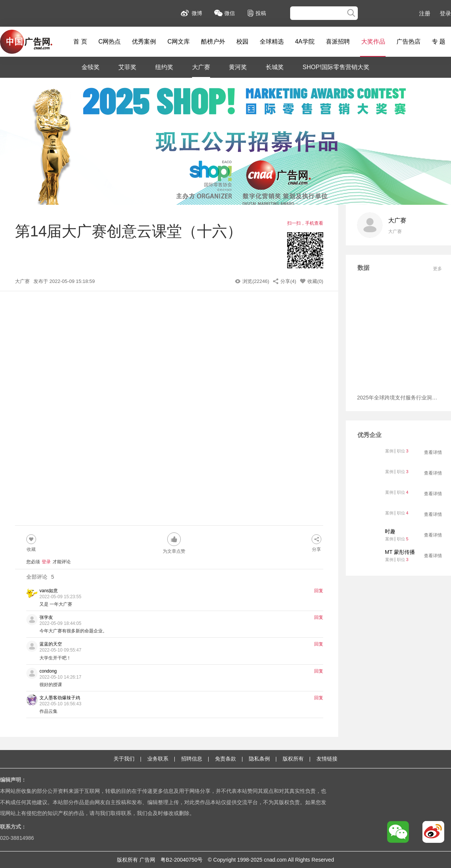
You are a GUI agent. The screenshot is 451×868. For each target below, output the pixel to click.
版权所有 (293, 759)
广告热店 (409, 42)
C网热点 (110, 42)
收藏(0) (315, 281)
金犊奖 (91, 67)
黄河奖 (238, 67)
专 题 (439, 42)
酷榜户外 (213, 42)
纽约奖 (164, 67)
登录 (445, 13)
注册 (425, 13)
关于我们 (124, 759)
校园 (242, 42)
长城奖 (275, 67)
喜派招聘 (338, 42)
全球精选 (272, 42)
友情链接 (327, 759)
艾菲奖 (127, 67)
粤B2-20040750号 (182, 860)
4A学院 (305, 42)
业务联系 (158, 759)
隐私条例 (259, 759)
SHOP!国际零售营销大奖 (336, 67)
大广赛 (201, 67)
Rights (303, 860)
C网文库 (179, 42)
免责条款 (225, 759)
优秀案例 (144, 42)
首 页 (80, 42)
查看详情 (433, 452)
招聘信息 (192, 759)
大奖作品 (373, 42)
